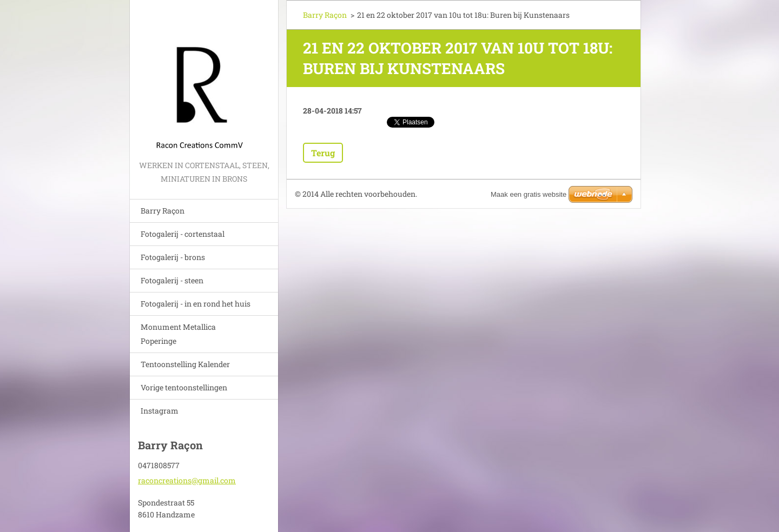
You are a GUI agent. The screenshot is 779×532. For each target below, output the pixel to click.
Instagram (160, 411)
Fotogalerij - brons (173, 257)
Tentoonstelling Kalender (185, 364)
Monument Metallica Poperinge (178, 334)
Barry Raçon (163, 211)
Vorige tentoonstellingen (184, 387)
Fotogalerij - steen (172, 280)
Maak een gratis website (529, 194)
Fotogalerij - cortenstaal (183, 234)
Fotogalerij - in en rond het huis (196, 304)
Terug (323, 153)
